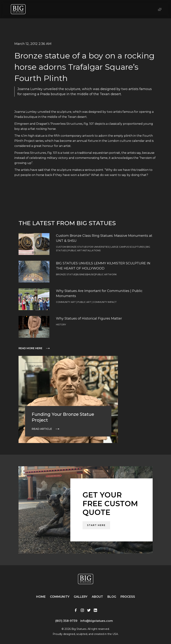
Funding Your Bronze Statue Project (63, 417)
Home (41, 597)
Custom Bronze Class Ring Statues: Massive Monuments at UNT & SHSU (104, 238)
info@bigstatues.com (97, 621)
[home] (18, 9)
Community (60, 597)
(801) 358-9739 (66, 621)
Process (128, 597)
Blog (112, 597)
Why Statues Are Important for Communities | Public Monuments (99, 293)
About (97, 597)
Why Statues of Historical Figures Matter (89, 318)
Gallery (81, 597)
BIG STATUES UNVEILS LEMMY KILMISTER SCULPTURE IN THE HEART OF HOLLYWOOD (103, 266)
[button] (160, 9)
